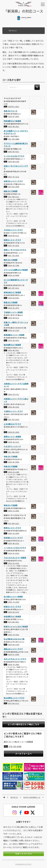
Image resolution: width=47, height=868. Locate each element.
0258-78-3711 (14, 394)
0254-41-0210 (14, 553)
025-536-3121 (14, 703)
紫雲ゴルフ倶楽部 (11, 302)
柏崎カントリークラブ (12, 240)
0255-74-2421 (14, 635)
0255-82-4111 (14, 152)
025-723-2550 (14, 255)
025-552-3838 (14, 187)
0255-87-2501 (14, 117)
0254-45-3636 (14, 462)
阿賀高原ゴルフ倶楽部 (12, 121)
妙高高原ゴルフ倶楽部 (12, 616)
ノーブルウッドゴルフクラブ (15, 548)
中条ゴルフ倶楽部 (11, 456)
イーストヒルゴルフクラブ (14, 156)
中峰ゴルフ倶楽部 (11, 466)
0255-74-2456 (14, 602)
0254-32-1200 (14, 472)
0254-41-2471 (14, 308)
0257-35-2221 (14, 245)
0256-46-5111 (14, 318)
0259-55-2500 (14, 432)
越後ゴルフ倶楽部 (11, 191)
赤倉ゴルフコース (11, 111)
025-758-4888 (14, 139)
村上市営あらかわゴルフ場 (14, 639)
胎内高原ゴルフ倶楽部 (12, 345)
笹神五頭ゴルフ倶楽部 (12, 292)
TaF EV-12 (14, 797)
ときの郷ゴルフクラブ (12, 424)
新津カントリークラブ (12, 528)
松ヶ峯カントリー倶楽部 (13, 596)
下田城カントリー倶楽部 (13, 312)
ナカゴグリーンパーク (12, 447)
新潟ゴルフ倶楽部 (11, 505)
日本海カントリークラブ (13, 538)
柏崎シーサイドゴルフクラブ (15, 250)
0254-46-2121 (14, 543)
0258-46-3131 (14, 442)
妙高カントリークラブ (12, 607)
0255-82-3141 (14, 612)
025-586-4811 (14, 622)
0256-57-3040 (14, 655)
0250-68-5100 (14, 162)
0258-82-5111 (14, 236)
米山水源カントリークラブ (14, 698)
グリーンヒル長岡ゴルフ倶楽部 (16, 270)
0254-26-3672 (14, 340)
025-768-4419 (14, 452)
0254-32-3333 (14, 563)
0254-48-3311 (14, 350)
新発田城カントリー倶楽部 (14, 335)
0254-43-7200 (14, 265)
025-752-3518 (14, 420)
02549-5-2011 (14, 107)
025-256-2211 (14, 523)
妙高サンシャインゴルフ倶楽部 (16, 626)
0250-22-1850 (14, 533)
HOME (4, 797)
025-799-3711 (14, 197)
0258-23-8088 (14, 275)
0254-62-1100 (14, 645)
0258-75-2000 (14, 664)
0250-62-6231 (14, 298)
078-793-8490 (15, 746)
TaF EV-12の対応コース (32, 797)
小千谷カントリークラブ (13, 230)
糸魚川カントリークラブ (13, 181)
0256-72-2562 (14, 511)
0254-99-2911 (14, 126)
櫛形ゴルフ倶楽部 (11, 260)
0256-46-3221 (14, 407)
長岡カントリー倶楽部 (12, 437)
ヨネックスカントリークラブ (15, 659)
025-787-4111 (14, 288)
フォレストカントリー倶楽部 (15, 558)
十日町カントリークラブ (13, 411)
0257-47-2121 (14, 177)
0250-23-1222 (14, 330)
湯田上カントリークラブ (13, 649)
